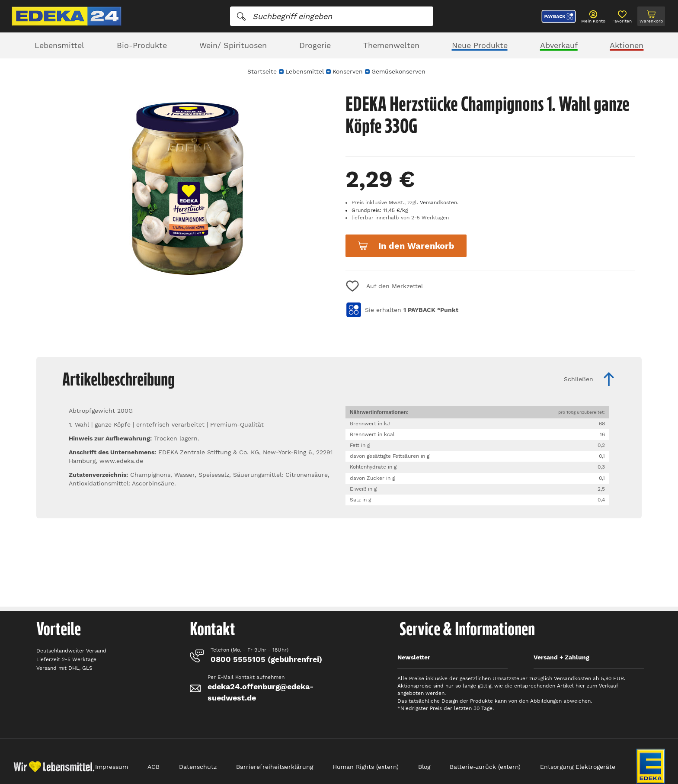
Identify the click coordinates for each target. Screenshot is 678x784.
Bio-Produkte (142, 45)
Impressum (112, 767)
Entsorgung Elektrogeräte (578, 767)
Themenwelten (391, 45)
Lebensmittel (59, 45)
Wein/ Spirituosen (233, 45)
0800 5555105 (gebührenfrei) (266, 659)
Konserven (348, 71)
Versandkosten (438, 202)
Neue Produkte (480, 45)
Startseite (262, 71)
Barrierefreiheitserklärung (275, 767)
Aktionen (627, 45)
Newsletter (414, 657)
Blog (424, 767)
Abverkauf (559, 45)
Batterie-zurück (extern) (485, 767)
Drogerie (315, 45)
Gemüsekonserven (398, 71)
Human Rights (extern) (366, 767)
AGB (154, 767)
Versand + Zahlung (561, 657)
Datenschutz (198, 767)
